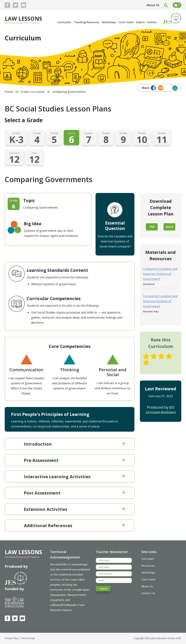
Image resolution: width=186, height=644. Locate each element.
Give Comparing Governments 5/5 (146, 362)
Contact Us (148, 593)
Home (9, 92)
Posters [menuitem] (152, 22)
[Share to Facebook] (153, 87)
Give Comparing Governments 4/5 (169, 356)
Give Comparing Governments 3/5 (161, 356)
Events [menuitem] (140, 22)
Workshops (148, 572)
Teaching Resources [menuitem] (87, 22)
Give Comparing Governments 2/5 (154, 356)
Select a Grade (24, 120)
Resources (148, 566)
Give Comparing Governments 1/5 (146, 356)
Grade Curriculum (33, 92)
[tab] (70, 444)
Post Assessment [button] (75, 493)
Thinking (69, 370)
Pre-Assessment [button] (75, 460)
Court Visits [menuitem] (126, 22)
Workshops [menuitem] (109, 22)
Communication (26, 370)
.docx (169, 227)
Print (175, 88)
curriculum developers (161, 412)
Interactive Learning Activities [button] (75, 476)
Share (145, 88)
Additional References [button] (75, 525)
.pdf (152, 227)
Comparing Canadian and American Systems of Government (160, 274)
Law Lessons (23, 19)
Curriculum (148, 559)
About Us (153, 5)
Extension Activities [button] (75, 509)
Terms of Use (28, 638)
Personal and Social (113, 372)
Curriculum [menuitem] (64, 22)
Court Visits (148, 579)
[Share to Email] (160, 87)
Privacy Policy (12, 638)
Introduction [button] (75, 444)
